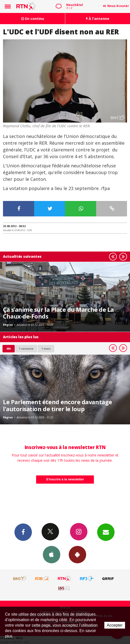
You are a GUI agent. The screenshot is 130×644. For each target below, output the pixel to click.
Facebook (23, 532)
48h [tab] (9, 349)
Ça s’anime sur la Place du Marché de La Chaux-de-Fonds (58, 313)
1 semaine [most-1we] (26, 349)
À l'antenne (98, 19)
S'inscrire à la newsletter (65, 479)
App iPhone (52, 554)
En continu (33, 19)
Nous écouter (118, 6)
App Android (77, 554)
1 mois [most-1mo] (46, 349)
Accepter (115, 625)
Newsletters (106, 532)
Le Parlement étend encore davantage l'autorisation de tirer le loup (58, 405)
